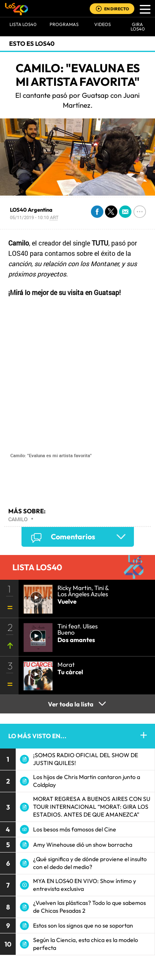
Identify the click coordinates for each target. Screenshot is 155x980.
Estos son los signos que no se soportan (83, 926)
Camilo (18, 519)
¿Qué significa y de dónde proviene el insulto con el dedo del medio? (90, 863)
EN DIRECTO (117, 9)
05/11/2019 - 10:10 (34, 217)
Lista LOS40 (23, 24)
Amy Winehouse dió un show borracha (83, 845)
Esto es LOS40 (32, 44)
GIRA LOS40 (138, 27)
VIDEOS (103, 24)
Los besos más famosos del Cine (75, 829)
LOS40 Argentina (31, 210)
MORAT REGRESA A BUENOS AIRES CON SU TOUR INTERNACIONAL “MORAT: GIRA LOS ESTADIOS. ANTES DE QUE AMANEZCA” (92, 807)
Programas (64, 24)
